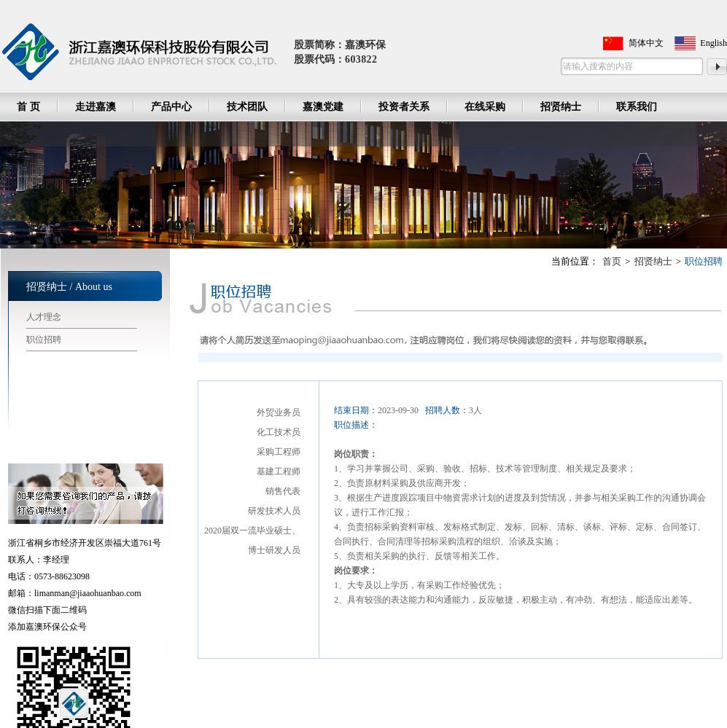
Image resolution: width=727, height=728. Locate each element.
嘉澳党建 (323, 107)
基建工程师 (279, 471)
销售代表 (283, 491)
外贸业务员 (279, 412)
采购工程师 (279, 452)
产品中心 (171, 107)
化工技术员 (279, 432)
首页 (612, 261)
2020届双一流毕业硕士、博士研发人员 (252, 540)
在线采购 (485, 107)
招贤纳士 (561, 107)
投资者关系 (404, 107)
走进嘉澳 (96, 107)
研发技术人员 (274, 511)
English (714, 43)
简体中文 (646, 43)
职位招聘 (44, 340)
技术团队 (247, 107)
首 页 (28, 107)
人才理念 (44, 317)
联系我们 (637, 107)
